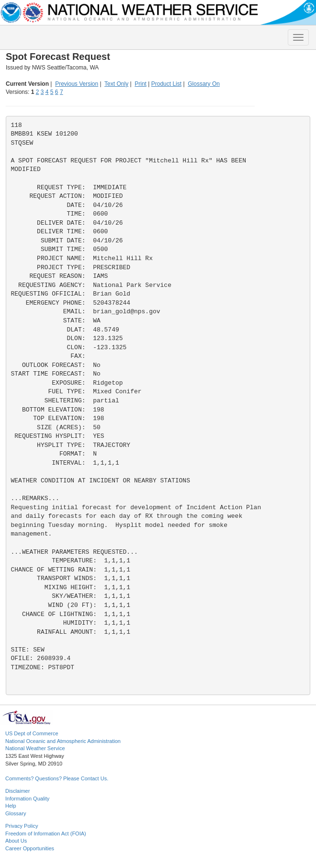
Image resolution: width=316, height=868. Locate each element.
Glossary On (204, 84)
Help (11, 806)
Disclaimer (17, 791)
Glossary (16, 813)
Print (141, 84)
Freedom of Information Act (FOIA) (46, 834)
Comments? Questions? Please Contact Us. (57, 778)
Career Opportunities (30, 848)
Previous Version (77, 84)
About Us (16, 841)
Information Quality (27, 799)
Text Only (116, 84)
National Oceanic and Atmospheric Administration (63, 741)
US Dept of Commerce (32, 733)
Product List (166, 84)
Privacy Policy (22, 826)
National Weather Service (35, 748)
